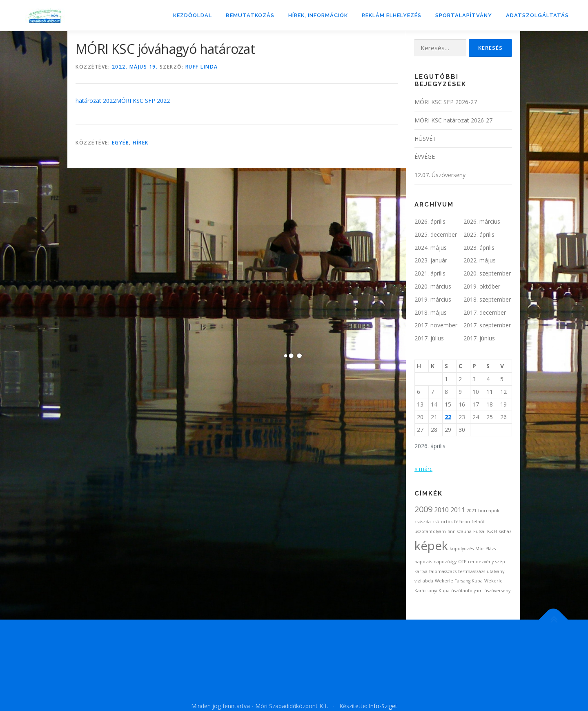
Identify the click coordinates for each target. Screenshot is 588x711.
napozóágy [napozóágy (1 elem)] (445, 562)
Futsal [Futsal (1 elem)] (479, 531)
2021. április (430, 273)
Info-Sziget (383, 706)
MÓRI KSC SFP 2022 (143, 101)
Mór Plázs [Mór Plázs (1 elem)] (486, 549)
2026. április (430, 221)
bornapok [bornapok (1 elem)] (489, 511)
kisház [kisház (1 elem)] (505, 531)
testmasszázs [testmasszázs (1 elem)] (472, 571)
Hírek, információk (318, 15)
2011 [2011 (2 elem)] (458, 510)
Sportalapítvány (464, 15)
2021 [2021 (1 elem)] (472, 511)
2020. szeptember (487, 273)
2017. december (485, 312)
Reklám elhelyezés (392, 15)
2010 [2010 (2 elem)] (441, 510)
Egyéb (121, 143)
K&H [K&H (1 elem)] (492, 531)
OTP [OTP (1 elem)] (462, 562)
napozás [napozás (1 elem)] (423, 562)
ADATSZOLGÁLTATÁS (537, 15)
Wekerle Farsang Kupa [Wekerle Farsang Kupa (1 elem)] (459, 581)
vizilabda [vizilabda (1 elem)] (424, 581)
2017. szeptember (487, 325)
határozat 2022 (96, 101)
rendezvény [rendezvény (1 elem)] (481, 562)
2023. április (479, 248)
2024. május (431, 248)
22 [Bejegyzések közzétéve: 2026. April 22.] (448, 417)
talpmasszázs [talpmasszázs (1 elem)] (443, 571)
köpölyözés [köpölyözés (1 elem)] (462, 549)
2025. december (436, 234)
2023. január (431, 260)
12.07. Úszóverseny (440, 175)
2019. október (482, 286)
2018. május (431, 312)
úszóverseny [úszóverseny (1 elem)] (497, 591)
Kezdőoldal (193, 15)
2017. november (436, 325)
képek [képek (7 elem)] (431, 546)
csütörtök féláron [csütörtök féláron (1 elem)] (451, 522)
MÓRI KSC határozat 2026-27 (453, 120)
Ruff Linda (202, 67)
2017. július (429, 338)
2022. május (480, 260)
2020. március (433, 286)
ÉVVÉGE (425, 157)
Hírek (141, 143)
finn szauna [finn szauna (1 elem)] (460, 531)
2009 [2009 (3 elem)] (423, 509)
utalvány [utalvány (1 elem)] (496, 571)
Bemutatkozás (250, 15)
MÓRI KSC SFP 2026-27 (446, 102)
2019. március (433, 299)
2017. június (479, 338)
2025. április (479, 234)
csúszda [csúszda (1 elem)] (423, 522)
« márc (423, 469)
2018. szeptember (487, 299)
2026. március (482, 221)
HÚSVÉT (425, 139)
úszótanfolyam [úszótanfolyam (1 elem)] (467, 591)
